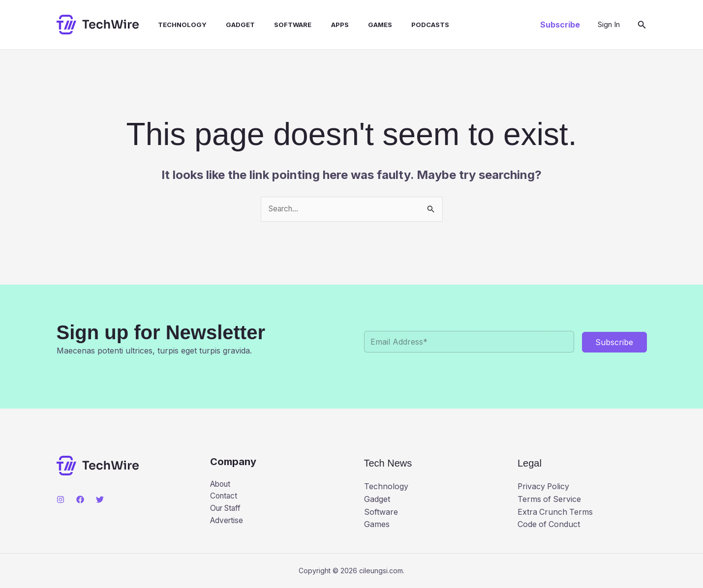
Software (277, 25)
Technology (173, 25)
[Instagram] (61, 500)
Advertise (228, 522)
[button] (560, 25)
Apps (320, 25)
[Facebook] (80, 500)
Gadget (228, 25)
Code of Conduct (549, 525)
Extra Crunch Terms (556, 512)
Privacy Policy (544, 487)
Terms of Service (550, 499)
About (222, 484)
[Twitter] (100, 500)
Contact (225, 497)
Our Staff (227, 510)
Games (357, 25)
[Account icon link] (609, 25)
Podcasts (404, 25)
